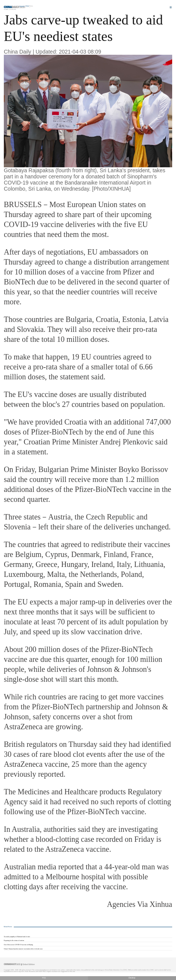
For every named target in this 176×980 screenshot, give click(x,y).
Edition (29, 6)
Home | (7, 9)
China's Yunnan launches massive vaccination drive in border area (23, 949)
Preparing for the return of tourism (14, 941)
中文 (44, 978)
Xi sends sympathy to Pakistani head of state (17, 937)
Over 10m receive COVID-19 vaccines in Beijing (18, 945)
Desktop (132, 978)
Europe (13, 9)
